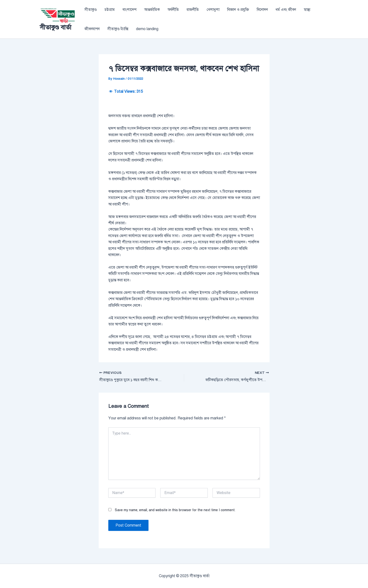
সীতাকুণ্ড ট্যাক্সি (118, 29)
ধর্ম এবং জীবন (286, 10)
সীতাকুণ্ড (91, 10)
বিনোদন (262, 10)
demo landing (147, 29)
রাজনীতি (193, 10)
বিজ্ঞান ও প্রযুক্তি (238, 10)
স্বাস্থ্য (307, 10)
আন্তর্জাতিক (152, 10)
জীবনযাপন (92, 29)
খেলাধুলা (213, 10)
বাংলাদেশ (129, 10)
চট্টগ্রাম (110, 10)
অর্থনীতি (173, 10)
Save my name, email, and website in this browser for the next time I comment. (175, 510)
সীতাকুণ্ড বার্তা (55, 27)
